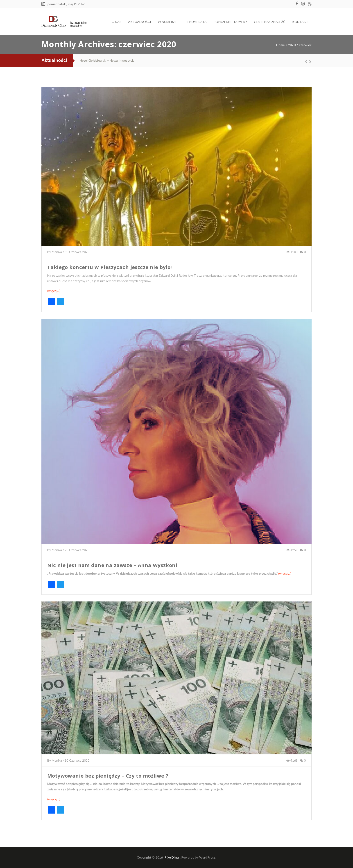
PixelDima (172, 857)
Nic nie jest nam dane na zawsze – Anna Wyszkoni (112, 565)
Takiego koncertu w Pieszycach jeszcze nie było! (110, 267)
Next (308, 62)
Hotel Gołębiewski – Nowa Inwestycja (107, 60)
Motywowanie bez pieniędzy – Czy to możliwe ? (108, 776)
